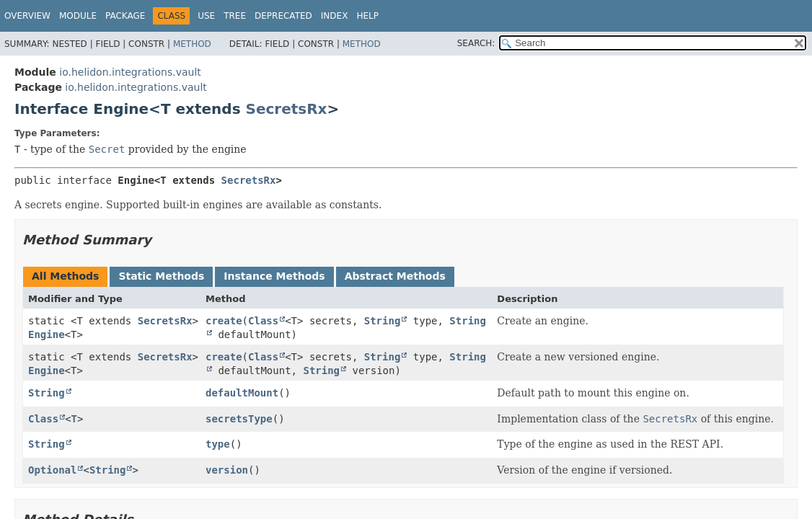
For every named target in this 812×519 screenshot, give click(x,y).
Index (335, 16)
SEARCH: (476, 43)
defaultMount (242, 393)
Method (192, 44)
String (383, 321)
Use (206, 16)
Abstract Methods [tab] (395, 276)
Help (367, 16)
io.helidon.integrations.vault (130, 72)
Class (263, 321)
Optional (52, 470)
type (218, 444)
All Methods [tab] (65, 276)
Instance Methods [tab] (274, 276)
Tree (235, 16)
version (227, 470)
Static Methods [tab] (161, 276)
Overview (27, 16)
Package (125, 16)
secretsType (239, 419)
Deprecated (283, 16)
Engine (47, 334)
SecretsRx (287, 109)
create (224, 321)
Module (78, 16)
